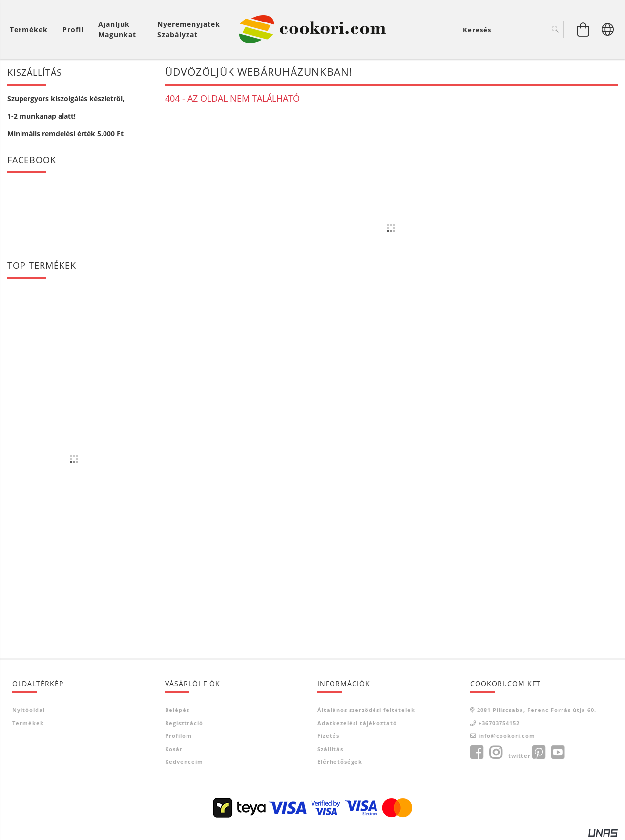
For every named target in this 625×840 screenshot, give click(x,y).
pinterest (539, 753)
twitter (520, 756)
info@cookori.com (507, 736)
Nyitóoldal (29, 710)
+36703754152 (499, 723)
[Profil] (73, 30)
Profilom (178, 736)
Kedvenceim (184, 762)
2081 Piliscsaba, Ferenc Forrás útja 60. (537, 710)
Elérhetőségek (340, 762)
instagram (496, 753)
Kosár (174, 749)
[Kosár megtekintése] (31, 30)
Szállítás (330, 749)
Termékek (28, 723)
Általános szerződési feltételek (366, 710)
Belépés (177, 710)
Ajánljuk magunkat (117, 29)
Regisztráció (184, 723)
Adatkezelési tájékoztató (357, 723)
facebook (477, 753)
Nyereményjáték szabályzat (189, 29)
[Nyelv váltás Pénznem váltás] (608, 29)
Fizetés (328, 736)
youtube (558, 753)
